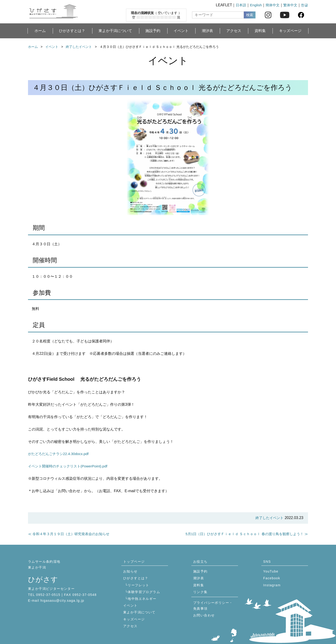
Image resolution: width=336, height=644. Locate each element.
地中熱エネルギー (142, 599)
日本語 (238, 5)
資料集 (260, 31)
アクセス (234, 31)
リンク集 (200, 592)
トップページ (134, 562)
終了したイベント (79, 47)
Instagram (272, 585)
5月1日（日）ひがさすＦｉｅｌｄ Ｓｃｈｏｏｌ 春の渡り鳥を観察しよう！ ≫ (243, 534)
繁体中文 (289, 5)
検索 (250, 15)
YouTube (271, 571)
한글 (304, 5)
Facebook (272, 578)
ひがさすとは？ (72, 31)
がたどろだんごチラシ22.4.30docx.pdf (60, 454)
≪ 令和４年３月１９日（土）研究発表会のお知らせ (71, 534)
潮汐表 (207, 31)
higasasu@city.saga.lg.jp (62, 601)
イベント (181, 31)
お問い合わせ (204, 615)
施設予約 (153, 31)
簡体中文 (271, 5)
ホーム (40, 31)
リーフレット (138, 585)
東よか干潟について (115, 31)
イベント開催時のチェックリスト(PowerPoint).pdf (70, 466)
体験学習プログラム (144, 592)
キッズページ (290, 31)
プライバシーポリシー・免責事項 (213, 606)
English (253, 5)
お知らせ (130, 571)
